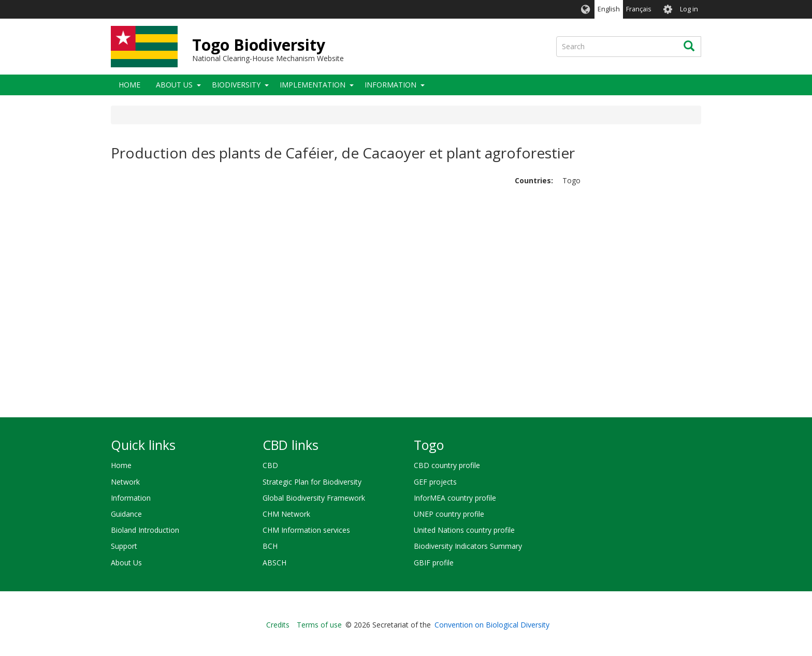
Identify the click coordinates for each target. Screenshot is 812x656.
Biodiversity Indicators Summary (468, 546)
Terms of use (319, 625)
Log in (689, 9)
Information (390, 85)
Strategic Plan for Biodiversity (312, 482)
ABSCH (274, 563)
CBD (270, 465)
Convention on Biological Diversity (492, 625)
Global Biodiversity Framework (314, 498)
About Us (174, 85)
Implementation (313, 85)
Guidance (126, 514)
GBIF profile (434, 563)
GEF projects (435, 482)
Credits (278, 625)
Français (639, 9)
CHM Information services (306, 530)
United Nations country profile (464, 530)
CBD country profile (447, 465)
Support (124, 546)
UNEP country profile (449, 514)
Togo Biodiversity (259, 45)
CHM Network (286, 514)
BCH (270, 546)
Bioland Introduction (145, 530)
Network (125, 482)
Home (129, 85)
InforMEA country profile (455, 498)
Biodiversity (236, 85)
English (609, 9)
